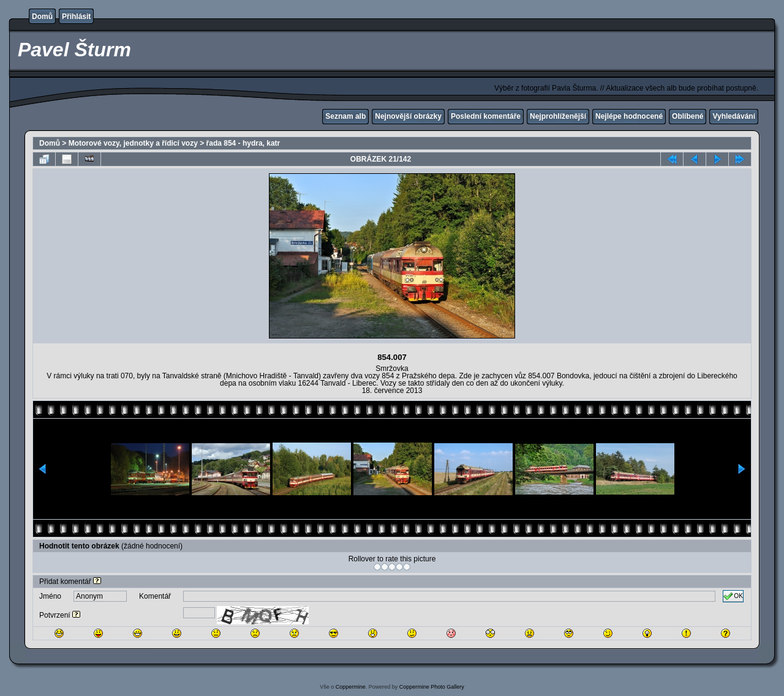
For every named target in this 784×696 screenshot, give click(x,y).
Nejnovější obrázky (408, 116)
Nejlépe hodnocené (629, 116)
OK (733, 596)
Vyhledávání (734, 116)
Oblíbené (688, 116)
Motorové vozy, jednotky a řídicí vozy (133, 143)
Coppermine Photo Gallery (432, 687)
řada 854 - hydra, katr (243, 143)
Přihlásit (76, 17)
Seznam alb (345, 116)
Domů (42, 17)
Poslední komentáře (486, 116)
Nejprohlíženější (558, 116)
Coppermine (351, 687)
